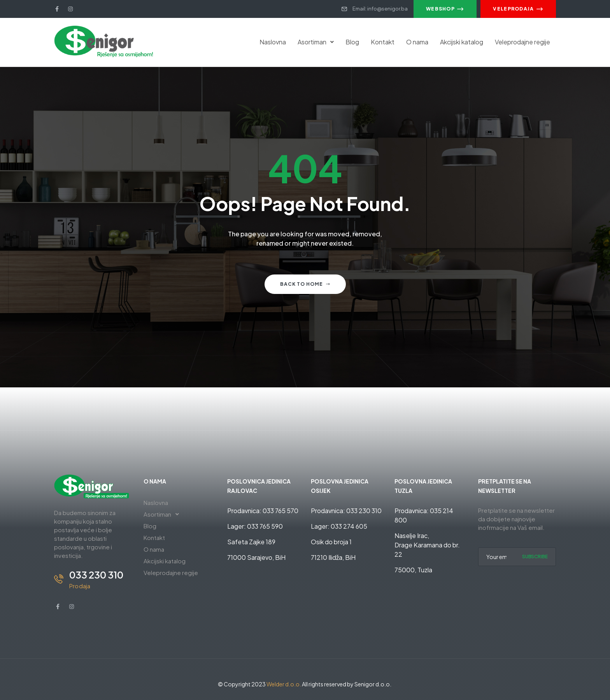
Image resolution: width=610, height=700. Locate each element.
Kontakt (383, 42)
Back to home (305, 284)
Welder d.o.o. (284, 684)
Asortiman (316, 42)
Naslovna (273, 42)
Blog (352, 42)
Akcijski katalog (462, 42)
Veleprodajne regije (522, 42)
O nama (417, 42)
